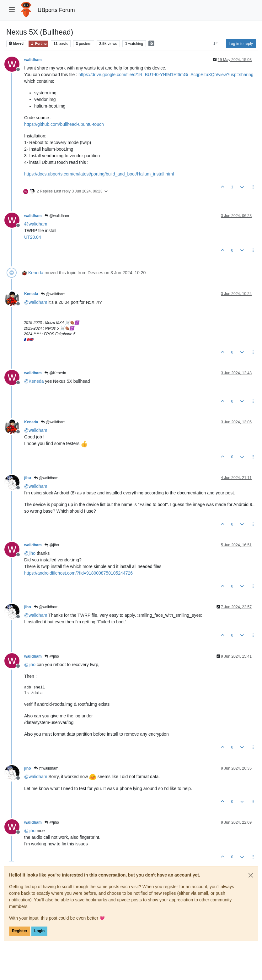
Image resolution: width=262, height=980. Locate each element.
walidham (33, 60)
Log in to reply (241, 44)
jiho (28, 478)
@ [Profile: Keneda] (34, 381)
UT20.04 (33, 237)
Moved (16, 44)
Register (20, 931)
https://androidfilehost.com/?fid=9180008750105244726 (78, 573)
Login (39, 931)
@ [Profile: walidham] (36, 224)
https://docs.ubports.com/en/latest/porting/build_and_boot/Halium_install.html (99, 174)
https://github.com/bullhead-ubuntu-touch (64, 124)
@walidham (57, 216)
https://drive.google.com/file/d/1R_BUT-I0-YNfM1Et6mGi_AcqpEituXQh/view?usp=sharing (166, 75)
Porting (38, 44)
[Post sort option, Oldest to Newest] (216, 44)
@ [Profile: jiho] (30, 553)
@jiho (52, 545)
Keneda (36, 273)
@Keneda (55, 373)
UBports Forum (56, 10)
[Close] (251, 875)
